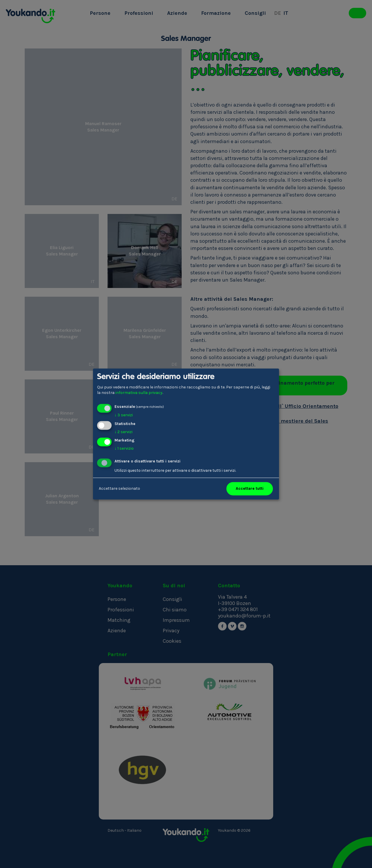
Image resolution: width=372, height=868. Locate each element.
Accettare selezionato (119, 489)
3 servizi (124, 415)
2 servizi (124, 432)
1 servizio (124, 449)
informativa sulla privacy (139, 393)
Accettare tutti (250, 489)
